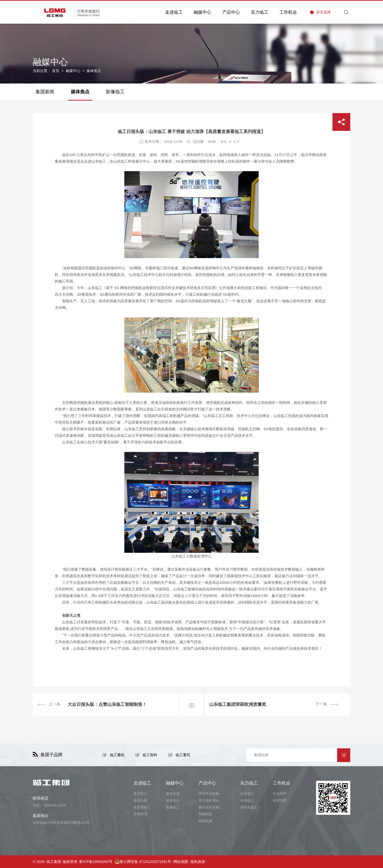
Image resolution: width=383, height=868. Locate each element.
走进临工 (173, 12)
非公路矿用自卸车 (212, 800)
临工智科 (150, 755)
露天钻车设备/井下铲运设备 (212, 807)
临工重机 (117, 755)
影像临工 (115, 92)
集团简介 (140, 794)
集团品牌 (140, 800)
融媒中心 (202, 12)
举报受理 (140, 814)
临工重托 (183, 755)
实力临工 (259, 12)
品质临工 (247, 794)
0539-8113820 (55, 805)
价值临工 (247, 800)
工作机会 (287, 12)
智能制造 (205, 814)
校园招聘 (280, 800)
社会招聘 (280, 794)
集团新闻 (45, 92)
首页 (56, 71)
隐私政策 (198, 862)
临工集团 (54, 862)
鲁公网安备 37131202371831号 (143, 862)
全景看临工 (142, 807)
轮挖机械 (205, 821)
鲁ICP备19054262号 (96, 862)
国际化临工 (249, 807)
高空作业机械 (209, 794)
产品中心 (230, 12)
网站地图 (181, 862)
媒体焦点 (80, 92)
